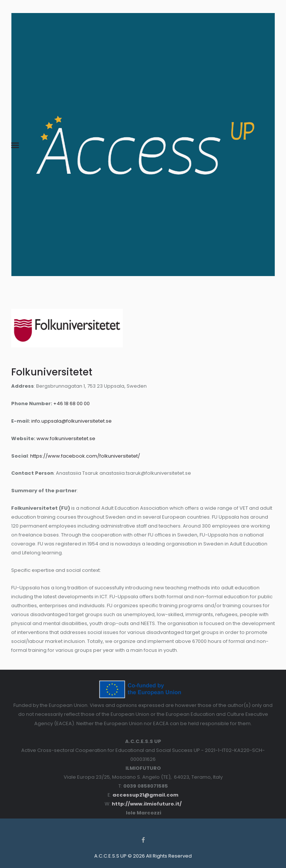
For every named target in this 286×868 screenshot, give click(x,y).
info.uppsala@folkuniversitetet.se (71, 421)
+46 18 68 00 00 (71, 403)
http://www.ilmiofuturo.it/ (147, 804)
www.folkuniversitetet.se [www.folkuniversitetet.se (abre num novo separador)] (66, 438)
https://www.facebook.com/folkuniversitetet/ (85, 456)
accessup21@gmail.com (145, 795)
